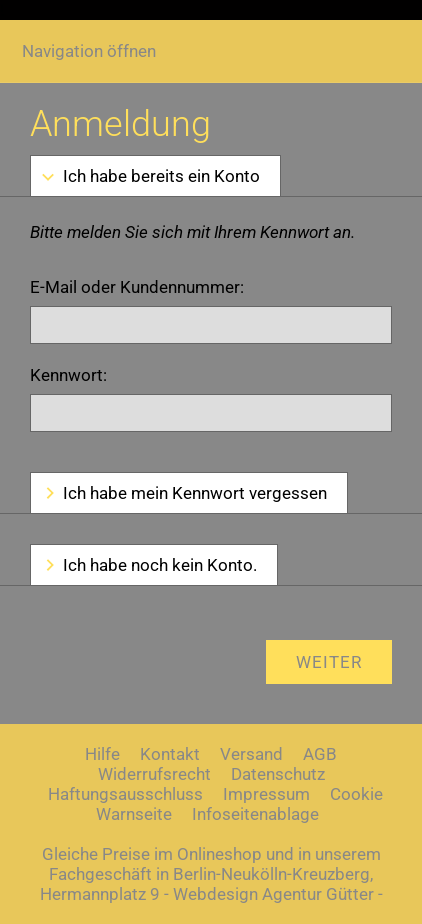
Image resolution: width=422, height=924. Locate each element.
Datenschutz (278, 774)
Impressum (266, 794)
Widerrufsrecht (154, 774)
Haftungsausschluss (125, 794)
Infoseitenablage (255, 814)
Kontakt (170, 754)
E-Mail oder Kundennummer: (137, 287)
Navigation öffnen (89, 51)
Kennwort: (68, 375)
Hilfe (102, 754)
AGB (320, 754)
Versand (251, 754)
